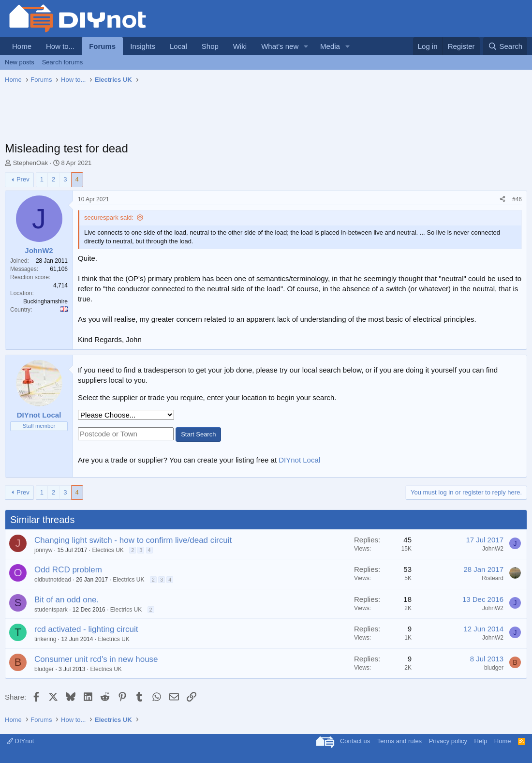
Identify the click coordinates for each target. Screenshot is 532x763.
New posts (20, 62)
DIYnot (20, 741)
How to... (60, 46)
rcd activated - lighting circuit (86, 629)
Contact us (355, 741)
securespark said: (109, 217)
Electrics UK (108, 550)
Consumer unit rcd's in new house (96, 659)
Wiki (240, 46)
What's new (280, 46)
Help (481, 741)
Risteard (493, 578)
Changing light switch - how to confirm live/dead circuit (133, 540)
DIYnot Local (299, 460)
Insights (143, 46)
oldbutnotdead (53, 580)
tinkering (45, 639)
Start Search (198, 434)
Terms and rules (399, 741)
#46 (517, 199)
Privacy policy (448, 741)
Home (22, 46)
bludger (44, 669)
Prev (23, 179)
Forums (102, 46)
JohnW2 (493, 549)
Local (178, 46)
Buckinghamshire (45, 301)
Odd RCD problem (68, 570)
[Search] (505, 46)
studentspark (51, 610)
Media (330, 46)
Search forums (63, 62)
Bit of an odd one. (66, 600)
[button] (306, 46)
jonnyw (43, 550)
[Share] (502, 200)
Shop (210, 46)
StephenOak (30, 163)
